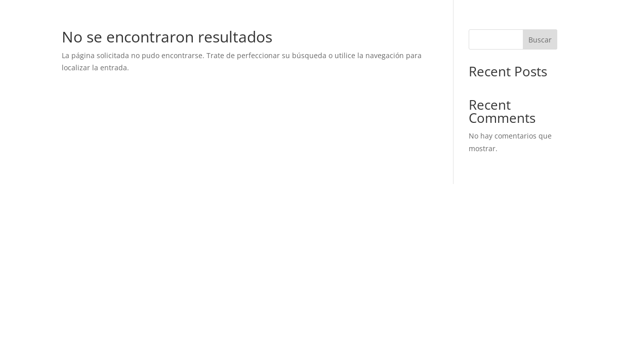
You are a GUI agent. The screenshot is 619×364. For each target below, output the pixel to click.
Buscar (540, 40)
